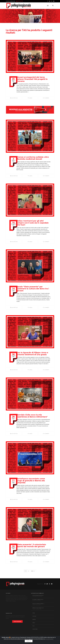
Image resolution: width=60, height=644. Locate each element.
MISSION (34, 619)
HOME (34, 613)
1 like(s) (30, 98)
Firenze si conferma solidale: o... (39, 604)
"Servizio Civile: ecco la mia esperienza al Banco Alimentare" (32, 416)
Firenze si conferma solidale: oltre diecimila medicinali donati (33, 158)
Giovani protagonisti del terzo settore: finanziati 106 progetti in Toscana (32, 79)
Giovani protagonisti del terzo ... (38, 595)
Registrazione (17, 621)
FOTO (34, 626)
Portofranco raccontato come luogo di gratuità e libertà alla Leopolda (31, 481)
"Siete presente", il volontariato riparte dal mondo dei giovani (31, 546)
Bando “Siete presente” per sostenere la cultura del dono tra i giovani (33, 289)
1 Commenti (46, 242)
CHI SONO (34, 616)
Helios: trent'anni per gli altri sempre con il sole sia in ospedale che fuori (33, 223)
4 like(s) (30, 370)
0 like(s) (30, 307)
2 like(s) (30, 176)
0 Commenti (46, 98)
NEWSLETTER (20, 1)
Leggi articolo (14, 98)
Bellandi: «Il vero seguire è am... (38, 608)
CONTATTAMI (35, 629)
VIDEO (34, 623)
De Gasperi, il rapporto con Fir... (38, 599)
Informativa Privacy (17, 639)
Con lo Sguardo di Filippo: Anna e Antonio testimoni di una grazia (32, 354)
